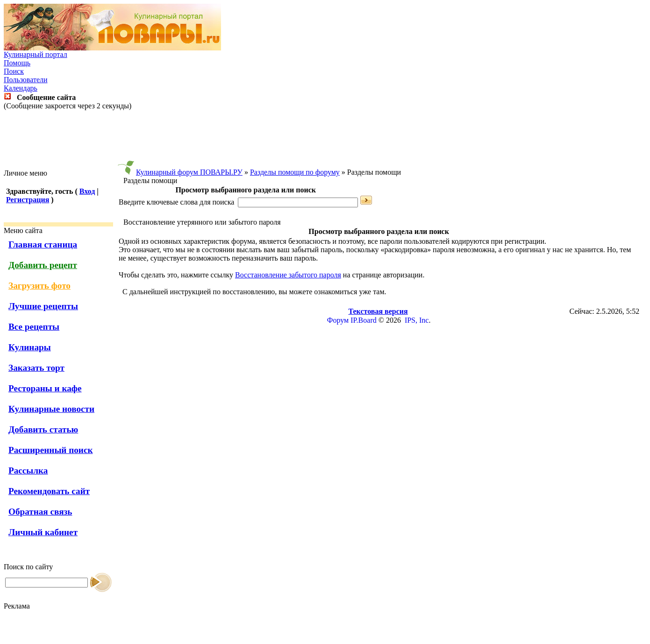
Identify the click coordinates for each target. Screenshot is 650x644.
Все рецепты (34, 327)
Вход (87, 191)
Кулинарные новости (51, 409)
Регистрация (28, 200)
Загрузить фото (39, 286)
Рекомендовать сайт (49, 491)
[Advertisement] (325, 140)
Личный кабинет (43, 532)
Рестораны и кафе (45, 388)
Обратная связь (40, 512)
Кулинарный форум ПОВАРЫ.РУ (189, 172)
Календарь (21, 88)
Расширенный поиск (51, 450)
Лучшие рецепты (43, 306)
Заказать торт (36, 368)
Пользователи (26, 80)
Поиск (14, 71)
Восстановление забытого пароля (288, 275)
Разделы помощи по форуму (295, 172)
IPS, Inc (417, 320)
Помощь (17, 63)
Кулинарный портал (36, 54)
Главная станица (43, 244)
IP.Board (364, 320)
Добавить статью (43, 429)
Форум (338, 320)
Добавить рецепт (43, 265)
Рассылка (28, 471)
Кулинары (30, 347)
